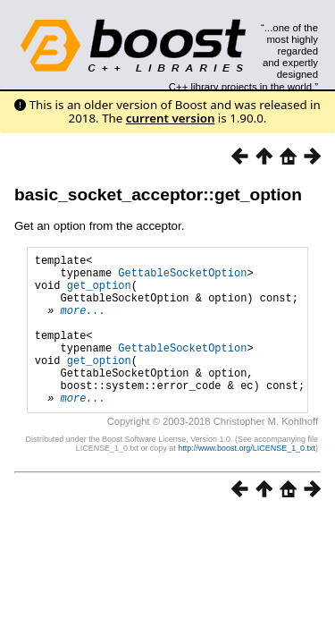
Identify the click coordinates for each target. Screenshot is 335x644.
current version (171, 118)
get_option (99, 293)
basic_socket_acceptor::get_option (158, 195)
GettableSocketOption (182, 278)
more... (83, 323)
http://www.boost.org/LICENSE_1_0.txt (247, 480)
